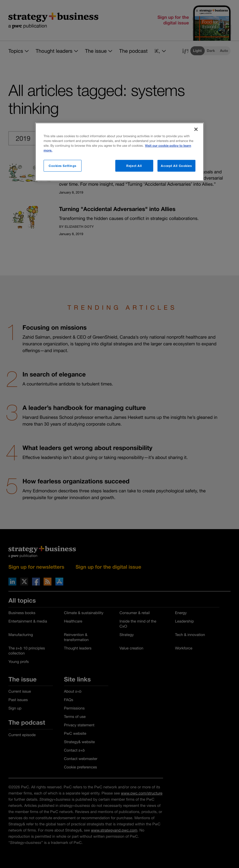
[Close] (196, 129)
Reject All (134, 166)
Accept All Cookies (176, 166)
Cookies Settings (63, 166)
